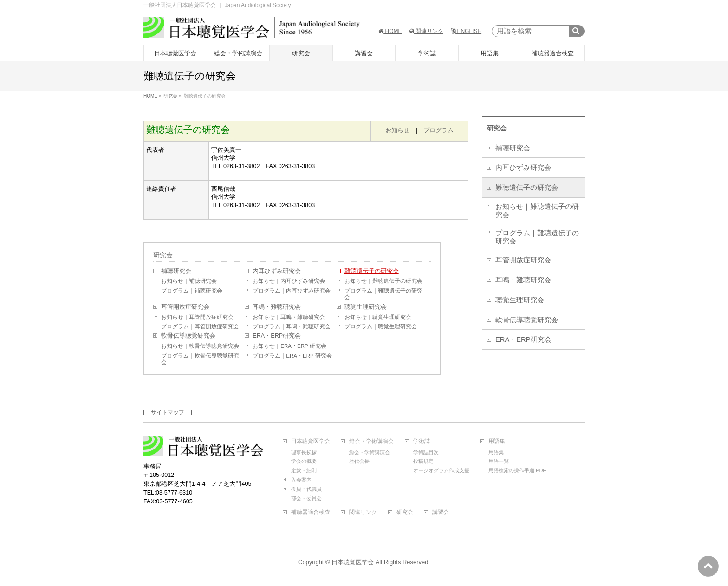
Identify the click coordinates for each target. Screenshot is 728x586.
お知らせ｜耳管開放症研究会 (197, 317)
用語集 (497, 441)
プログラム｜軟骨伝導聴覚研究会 (200, 359)
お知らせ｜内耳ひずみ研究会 (289, 281)
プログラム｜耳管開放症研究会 (200, 326)
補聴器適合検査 (311, 512)
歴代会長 (359, 461)
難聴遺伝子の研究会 (372, 271)
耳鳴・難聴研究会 (277, 307)
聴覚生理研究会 (366, 307)
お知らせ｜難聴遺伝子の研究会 (383, 281)
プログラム (439, 130)
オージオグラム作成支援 (441, 470)
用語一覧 (499, 461)
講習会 (441, 512)
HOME (390, 31)
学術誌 (422, 441)
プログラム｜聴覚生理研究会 (381, 326)
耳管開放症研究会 (185, 307)
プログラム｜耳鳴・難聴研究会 (292, 326)
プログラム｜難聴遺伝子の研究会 (383, 294)
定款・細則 (304, 470)
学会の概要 (304, 461)
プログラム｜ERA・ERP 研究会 (292, 356)
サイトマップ (168, 412)
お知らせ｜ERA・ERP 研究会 (289, 346)
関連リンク (426, 31)
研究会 (163, 255)
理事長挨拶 (304, 452)
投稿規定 (423, 461)
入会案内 (301, 480)
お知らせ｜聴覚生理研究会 (378, 317)
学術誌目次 (426, 452)
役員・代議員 (306, 489)
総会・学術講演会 (371, 441)
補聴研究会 (176, 271)
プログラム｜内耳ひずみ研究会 (292, 291)
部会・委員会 (306, 498)
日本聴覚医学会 (311, 441)
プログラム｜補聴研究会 (192, 291)
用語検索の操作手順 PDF (517, 470)
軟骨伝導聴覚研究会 (188, 336)
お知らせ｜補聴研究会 (189, 281)
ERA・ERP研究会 (277, 336)
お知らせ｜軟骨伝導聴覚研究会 (200, 346)
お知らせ (397, 130)
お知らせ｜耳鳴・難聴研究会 (289, 317)
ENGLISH (466, 31)
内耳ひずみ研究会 (277, 271)
